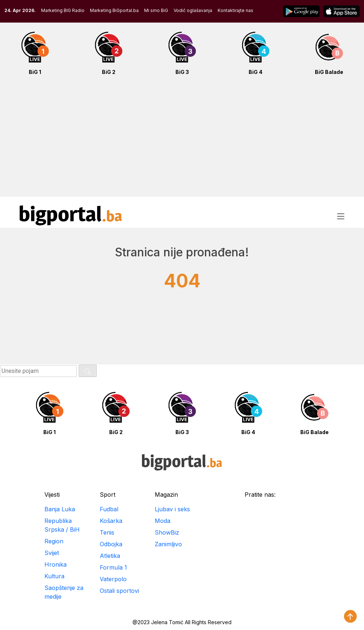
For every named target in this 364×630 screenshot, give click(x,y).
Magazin (166, 495)
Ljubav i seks (172, 509)
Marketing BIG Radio (63, 10)
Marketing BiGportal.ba (114, 10)
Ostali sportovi (119, 591)
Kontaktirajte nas (236, 10)
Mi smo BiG (156, 10)
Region (54, 541)
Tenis (107, 532)
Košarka (111, 521)
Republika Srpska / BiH (62, 525)
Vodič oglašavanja (193, 10)
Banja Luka (60, 509)
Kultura (54, 576)
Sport (108, 495)
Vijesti (52, 495)
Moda (163, 521)
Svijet (52, 553)
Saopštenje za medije (64, 592)
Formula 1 (113, 567)
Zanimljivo (168, 544)
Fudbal (109, 509)
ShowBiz (167, 532)
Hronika (56, 564)
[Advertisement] (182, 140)
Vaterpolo (113, 579)
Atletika (110, 556)
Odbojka (111, 544)
